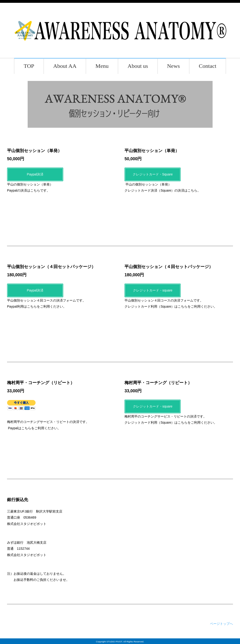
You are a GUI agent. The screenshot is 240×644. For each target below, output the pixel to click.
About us (138, 66)
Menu (102, 66)
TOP (29, 66)
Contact (208, 66)
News (174, 66)
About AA (65, 66)
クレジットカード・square (153, 290)
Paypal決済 (35, 174)
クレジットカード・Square (153, 174)
